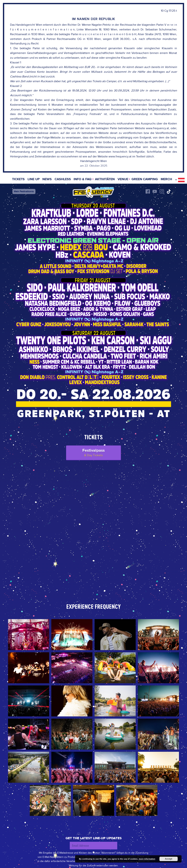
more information (147, 859)
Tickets (18, 180)
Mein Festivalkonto (24, 191)
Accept (169, 859)
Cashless (62, 180)
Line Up (33, 180)
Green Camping (145, 180)
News (47, 180)
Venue (123, 180)
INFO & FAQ (82, 180)
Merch (167, 180)
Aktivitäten (105, 180)
